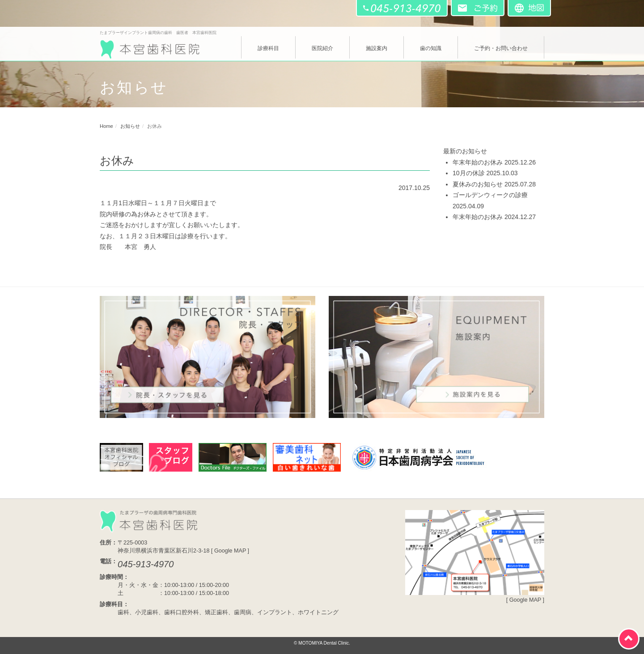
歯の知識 (431, 48)
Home (106, 126)
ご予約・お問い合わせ (501, 48)
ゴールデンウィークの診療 (490, 195)
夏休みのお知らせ (478, 184)
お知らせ (130, 126)
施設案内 (377, 48)
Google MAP (230, 551)
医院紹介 (322, 48)
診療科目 (268, 48)
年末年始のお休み (478, 162)
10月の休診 (469, 173)
